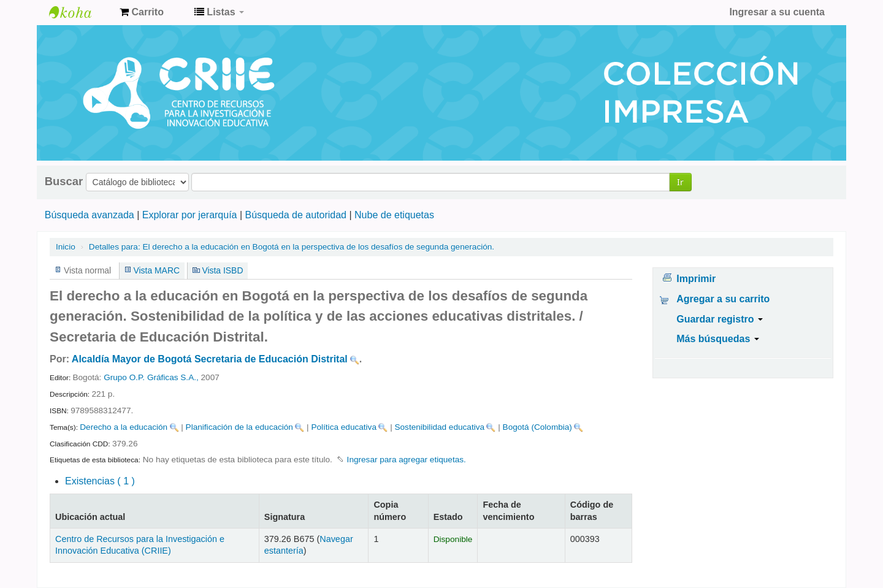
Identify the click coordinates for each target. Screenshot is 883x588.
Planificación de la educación (239, 427)
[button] (142, 12)
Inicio (66, 247)
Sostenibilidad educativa (439, 427)
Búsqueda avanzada (90, 215)
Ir (680, 182)
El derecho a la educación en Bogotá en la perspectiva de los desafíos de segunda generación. (292, 247)
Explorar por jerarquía (190, 215)
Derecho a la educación (124, 427)
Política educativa (344, 427)
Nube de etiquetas (394, 215)
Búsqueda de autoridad (296, 215)
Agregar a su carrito (723, 299)
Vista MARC (157, 270)
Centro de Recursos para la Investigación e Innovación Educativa (80, 12)
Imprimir (696, 279)
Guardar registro (720, 319)
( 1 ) (100, 481)
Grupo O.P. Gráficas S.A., (151, 377)
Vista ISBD (222, 270)
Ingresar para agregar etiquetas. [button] (407, 460)
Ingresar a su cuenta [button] (777, 12)
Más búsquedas (717, 339)
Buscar (64, 181)
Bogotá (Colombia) (537, 427)
